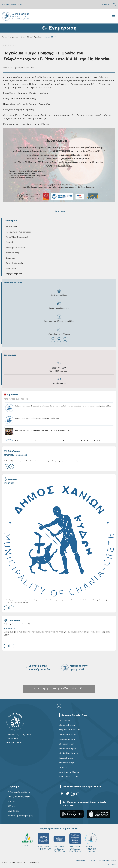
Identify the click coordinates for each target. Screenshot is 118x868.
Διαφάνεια (10, 258)
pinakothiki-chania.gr (69, 753)
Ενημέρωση (14, 37)
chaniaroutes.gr (66, 744)
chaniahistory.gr (67, 763)
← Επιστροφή (59, 211)
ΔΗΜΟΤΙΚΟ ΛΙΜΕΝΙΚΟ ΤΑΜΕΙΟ (91, 843)
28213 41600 (59, 368)
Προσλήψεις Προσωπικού (17, 237)
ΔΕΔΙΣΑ (28, 840)
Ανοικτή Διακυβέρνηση (16, 248)
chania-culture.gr (67, 725)
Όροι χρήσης (80, 861)
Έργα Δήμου (11, 268)
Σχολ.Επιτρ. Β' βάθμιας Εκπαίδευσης (75, 843)
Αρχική (4, 37)
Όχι (82, 689)
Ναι (74, 689)
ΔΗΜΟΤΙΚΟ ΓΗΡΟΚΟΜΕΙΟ (44, 842)
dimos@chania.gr (59, 383)
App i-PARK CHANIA (69, 777)
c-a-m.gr (63, 767)
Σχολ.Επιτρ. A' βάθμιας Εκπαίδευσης (59, 843)
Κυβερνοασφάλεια (14, 274)
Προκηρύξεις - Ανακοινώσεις (18, 232)
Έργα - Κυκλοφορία (14, 263)
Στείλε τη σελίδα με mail (59, 305)
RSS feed (12, 806)
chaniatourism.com (68, 735)
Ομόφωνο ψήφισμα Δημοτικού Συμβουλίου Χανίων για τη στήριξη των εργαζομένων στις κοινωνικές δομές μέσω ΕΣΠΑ (57, 633)
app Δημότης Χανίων (69, 772)
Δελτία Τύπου (27, 37)
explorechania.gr (67, 739)
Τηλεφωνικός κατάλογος (19, 792)
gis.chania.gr (65, 720)
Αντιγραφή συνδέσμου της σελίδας (59, 318)
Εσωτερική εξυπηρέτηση (19, 797)
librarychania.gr (66, 758)
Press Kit (10, 242)
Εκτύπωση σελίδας (59, 292)
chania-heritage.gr (68, 749)
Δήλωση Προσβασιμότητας (20, 816)
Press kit (11, 801)
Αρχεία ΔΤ (38, 37)
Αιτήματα (105, 5)
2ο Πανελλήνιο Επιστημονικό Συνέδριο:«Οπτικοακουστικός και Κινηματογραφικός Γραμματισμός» (41, 461)
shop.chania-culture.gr (70, 730)
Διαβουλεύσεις (12, 253)
